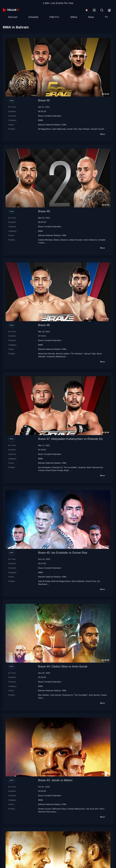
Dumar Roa (91, 581)
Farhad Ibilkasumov (76, 809)
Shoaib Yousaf (97, 129)
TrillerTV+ (54, 17)
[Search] (102, 10)
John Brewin (56, 695)
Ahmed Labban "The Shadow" (69, 354)
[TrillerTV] (11, 10)
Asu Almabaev (45, 467)
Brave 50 (44, 100)
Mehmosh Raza (59, 809)
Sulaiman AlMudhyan (56, 356)
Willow (74, 17)
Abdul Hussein (76, 240)
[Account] (109, 10)
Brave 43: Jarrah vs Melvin (55, 780)
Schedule (33, 17)
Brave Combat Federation (50, 116)
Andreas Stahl (85, 467)
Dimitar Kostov (45, 809)
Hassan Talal (90, 354)
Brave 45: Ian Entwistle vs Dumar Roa (63, 553)
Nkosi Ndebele (78, 581)
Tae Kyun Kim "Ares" (95, 809)
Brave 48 (44, 325)
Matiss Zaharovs (61, 240)
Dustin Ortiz (72, 129)
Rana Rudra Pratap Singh (57, 470)
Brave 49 (44, 211)
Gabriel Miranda (45, 240)
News (91, 17)
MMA (41, 120)
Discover (13, 17)
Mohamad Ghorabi (47, 354)
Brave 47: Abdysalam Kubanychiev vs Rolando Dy (70, 439)
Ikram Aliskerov (90, 240)
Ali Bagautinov (45, 129)
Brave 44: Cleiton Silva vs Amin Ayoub (63, 666)
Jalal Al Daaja (44, 581)
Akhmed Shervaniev (47, 812)
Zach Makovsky (59, 129)
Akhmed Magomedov (61, 581)
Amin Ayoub (94, 695)
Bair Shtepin (84, 129)
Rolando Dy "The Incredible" (65, 467)
